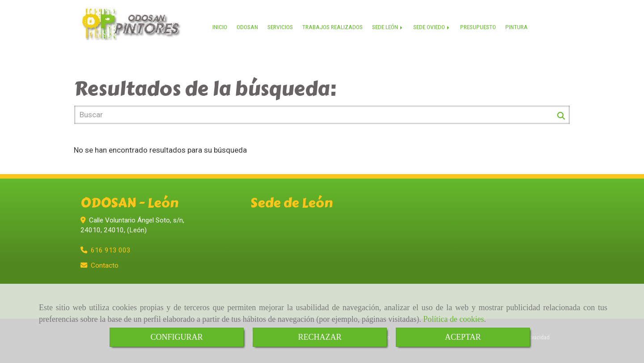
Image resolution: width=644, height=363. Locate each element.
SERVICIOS (280, 27)
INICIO (220, 27)
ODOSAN (247, 27)
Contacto (105, 265)
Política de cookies (453, 319)
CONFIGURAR (176, 337)
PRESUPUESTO (478, 27)
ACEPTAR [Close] (463, 337)
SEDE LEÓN (388, 27)
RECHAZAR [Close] (320, 337)
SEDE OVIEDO (432, 27)
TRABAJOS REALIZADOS (333, 27)
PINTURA (517, 27)
